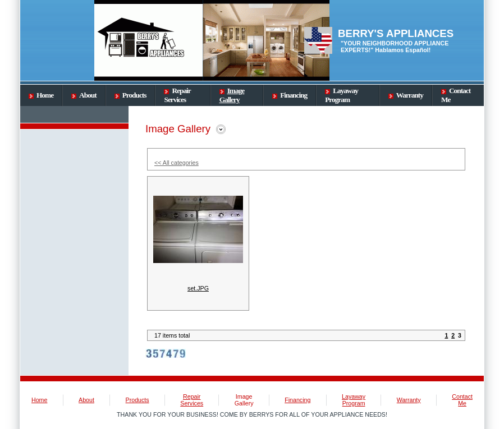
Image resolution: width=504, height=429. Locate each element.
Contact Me (462, 400)
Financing (290, 95)
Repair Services (177, 95)
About (84, 95)
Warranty (406, 95)
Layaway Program (342, 95)
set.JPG (198, 288)
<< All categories (177, 163)
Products (130, 95)
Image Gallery (232, 95)
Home (41, 95)
